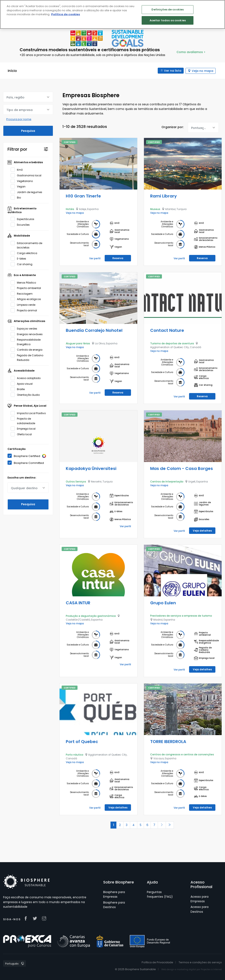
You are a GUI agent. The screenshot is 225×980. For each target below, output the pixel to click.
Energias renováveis (28, 334)
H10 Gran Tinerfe (83, 196)
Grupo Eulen (163, 603)
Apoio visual (23, 383)
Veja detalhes (202, 530)
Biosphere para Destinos (114, 905)
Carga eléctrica (25, 253)
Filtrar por (17, 149)
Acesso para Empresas (200, 899)
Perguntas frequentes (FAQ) (160, 894)
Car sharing (23, 264)
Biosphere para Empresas (114, 894)
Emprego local (24, 429)
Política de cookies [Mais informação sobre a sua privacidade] (66, 14)
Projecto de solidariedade (24, 421)
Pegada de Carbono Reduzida (27, 357)
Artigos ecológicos (27, 299)
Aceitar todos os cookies (168, 20)
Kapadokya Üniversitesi (91, 468)
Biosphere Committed (27, 463)
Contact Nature (167, 330)
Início (12, 71)
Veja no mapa (203, 71)
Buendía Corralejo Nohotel (94, 330)
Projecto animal (25, 310)
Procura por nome (19, 119)
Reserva (118, 258)
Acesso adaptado (27, 378)
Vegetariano (23, 181)
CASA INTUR (78, 603)
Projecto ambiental (27, 288)
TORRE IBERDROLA (168, 741)
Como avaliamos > (191, 52)
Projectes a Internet (211, 969)
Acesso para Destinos (200, 909)
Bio (17, 197)
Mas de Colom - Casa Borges (182, 468)
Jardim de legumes (28, 192)
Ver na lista (172, 71)
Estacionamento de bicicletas (26, 245)
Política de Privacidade (157, 962)
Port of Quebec (82, 741)
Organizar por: (173, 127)
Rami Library (163, 196)
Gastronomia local (27, 175)
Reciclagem (23, 293)
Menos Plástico (25, 282)
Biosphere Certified (28, 456)
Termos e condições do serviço (200, 962)
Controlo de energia (28, 350)
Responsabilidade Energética (26, 342)
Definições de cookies (168, 10)
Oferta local (23, 434)
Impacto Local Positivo (30, 413)
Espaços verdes (25, 328)
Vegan (19, 186)
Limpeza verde (24, 304)
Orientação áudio (27, 395)
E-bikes (20, 258)
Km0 (18, 170)
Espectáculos (24, 219)
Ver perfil (95, 258)
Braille (19, 389)
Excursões (22, 224)
